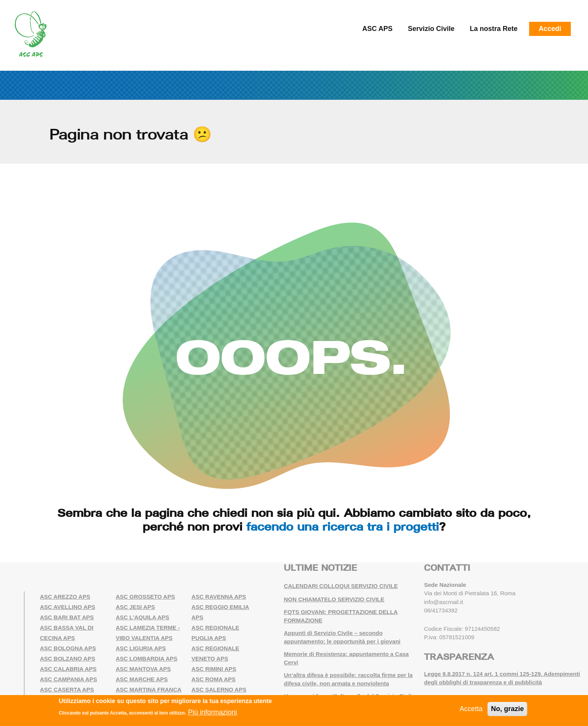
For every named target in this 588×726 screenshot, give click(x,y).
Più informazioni (213, 712)
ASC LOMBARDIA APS (147, 659)
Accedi (550, 29)
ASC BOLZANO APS (68, 659)
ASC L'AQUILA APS (143, 617)
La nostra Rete (494, 29)
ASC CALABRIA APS (68, 669)
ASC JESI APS (136, 607)
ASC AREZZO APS (65, 597)
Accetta (471, 709)
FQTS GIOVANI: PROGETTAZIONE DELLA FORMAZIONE (341, 616)
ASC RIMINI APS (214, 669)
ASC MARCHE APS (142, 679)
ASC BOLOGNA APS (68, 648)
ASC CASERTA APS (67, 689)
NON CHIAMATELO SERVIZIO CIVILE (334, 599)
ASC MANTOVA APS (143, 669)
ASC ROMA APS (214, 679)
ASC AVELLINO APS (68, 607)
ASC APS (377, 29)
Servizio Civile (431, 29)
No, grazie (507, 709)
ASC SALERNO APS (219, 689)
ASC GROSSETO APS (145, 597)
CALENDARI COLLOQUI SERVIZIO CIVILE (341, 586)
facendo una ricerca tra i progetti (343, 526)
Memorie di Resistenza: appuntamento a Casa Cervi (346, 658)
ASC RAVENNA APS (219, 597)
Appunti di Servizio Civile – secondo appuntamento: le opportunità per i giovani (342, 637)
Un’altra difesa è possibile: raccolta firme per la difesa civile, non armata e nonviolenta (348, 679)
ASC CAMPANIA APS (69, 679)
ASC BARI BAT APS (67, 617)
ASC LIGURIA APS (141, 648)
